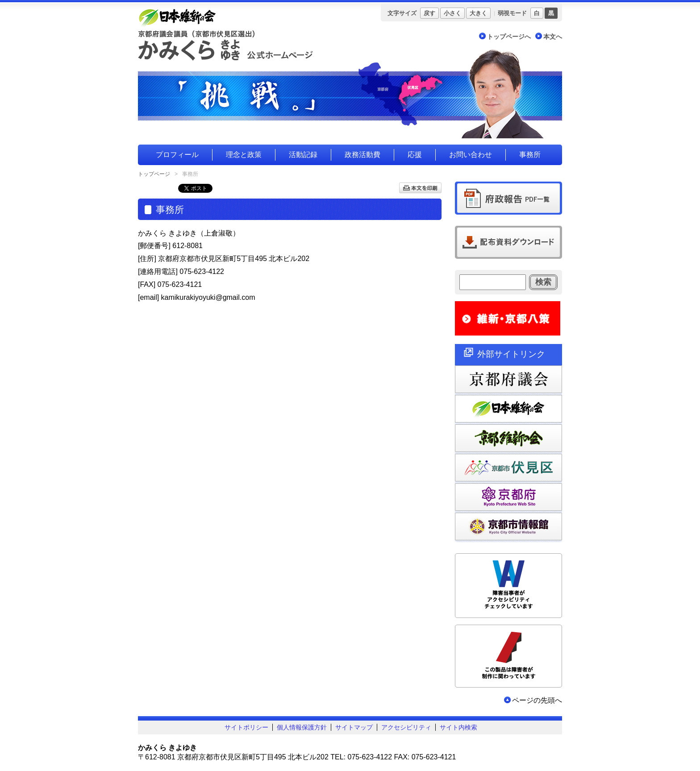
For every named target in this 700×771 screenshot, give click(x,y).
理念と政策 (244, 155)
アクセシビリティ (406, 727)
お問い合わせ (471, 155)
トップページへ (509, 37)
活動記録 (303, 155)
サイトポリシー (246, 727)
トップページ (154, 174)
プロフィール (177, 155)
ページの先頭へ (537, 700)
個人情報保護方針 (302, 727)
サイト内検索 (458, 727)
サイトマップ (354, 727)
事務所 (530, 155)
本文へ (553, 37)
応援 (415, 155)
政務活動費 (362, 155)
